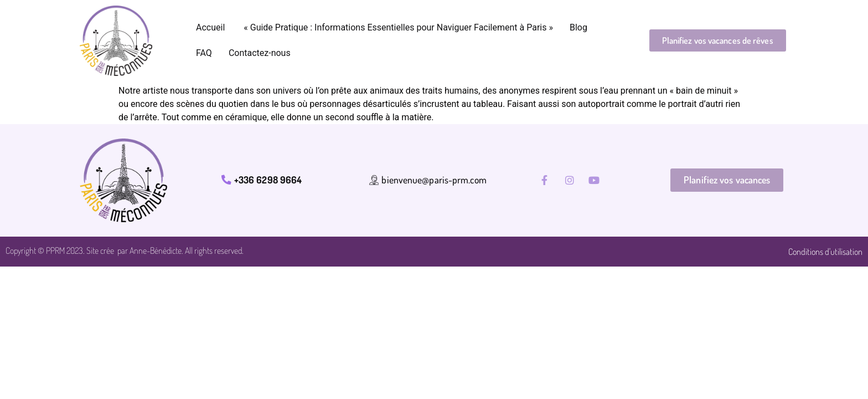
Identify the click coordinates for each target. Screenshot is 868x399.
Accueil (210, 27)
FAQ (204, 53)
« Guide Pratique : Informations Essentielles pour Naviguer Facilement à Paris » (397, 27)
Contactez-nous (260, 53)
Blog (578, 27)
